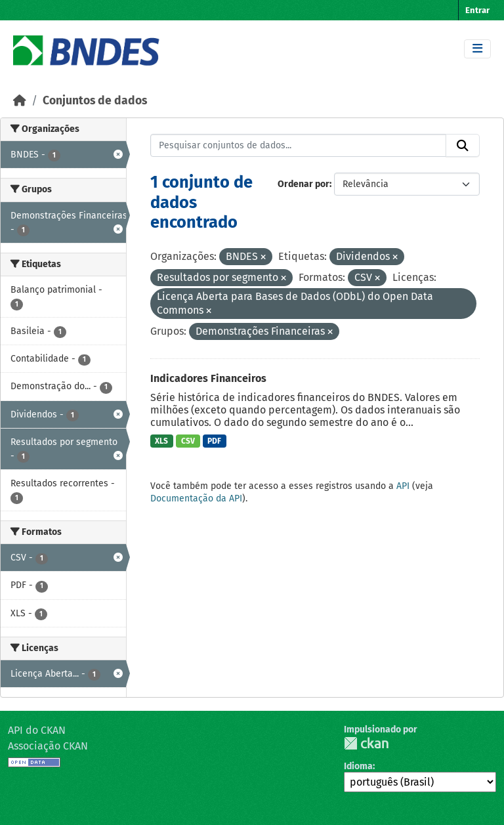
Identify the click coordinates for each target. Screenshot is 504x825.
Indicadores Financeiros (208, 378)
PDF (214, 441)
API (403, 486)
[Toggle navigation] (477, 49)
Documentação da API (196, 498)
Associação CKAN (48, 746)
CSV (188, 441)
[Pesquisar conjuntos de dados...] (299, 146)
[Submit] (463, 146)
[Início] (20, 101)
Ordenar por (304, 184)
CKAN (366, 743)
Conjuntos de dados (95, 101)
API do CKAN (37, 730)
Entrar (477, 10)
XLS (161, 441)
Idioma (358, 766)
